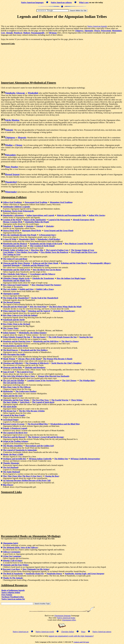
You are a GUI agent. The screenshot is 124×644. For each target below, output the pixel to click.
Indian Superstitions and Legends (40, 215)
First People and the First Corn (84, 252)
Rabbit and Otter (27, 289)
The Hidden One (61, 459)
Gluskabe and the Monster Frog (35, 265)
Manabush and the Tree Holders (34, 350)
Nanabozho (18, 226)
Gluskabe (30, 226)
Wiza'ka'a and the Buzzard (14, 437)
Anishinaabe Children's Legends (16, 207)
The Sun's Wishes (10, 402)
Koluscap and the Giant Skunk (46, 263)
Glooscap (21, 93)
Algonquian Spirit (10, 543)
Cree (3, 33)
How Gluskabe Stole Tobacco (15, 274)
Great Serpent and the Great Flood (58, 231)
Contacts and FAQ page (81, 642)
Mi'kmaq (53, 33)
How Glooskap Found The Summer (46, 285)
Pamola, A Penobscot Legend (15, 428)
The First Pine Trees (40, 400)
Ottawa (97, 31)
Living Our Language (12, 556)
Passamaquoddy (38, 33)
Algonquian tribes (69, 620)
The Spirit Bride (10, 407)
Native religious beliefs (11, 593)
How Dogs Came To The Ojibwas (17, 387)
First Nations (7, 595)
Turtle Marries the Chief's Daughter (66, 363)
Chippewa (79, 31)
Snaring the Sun (86, 337)
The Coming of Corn (12, 254)
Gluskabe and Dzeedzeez (35, 367)
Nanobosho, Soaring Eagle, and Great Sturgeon (84, 574)
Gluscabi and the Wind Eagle (15, 307)
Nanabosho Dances (54, 574)
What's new (84, 2)
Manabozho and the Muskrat (15, 244)
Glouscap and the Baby (13, 367)
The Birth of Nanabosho (13, 574)
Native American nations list (13, 599)
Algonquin (89, 31)
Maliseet (27, 33)
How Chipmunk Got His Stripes (36, 569)
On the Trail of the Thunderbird (44, 298)
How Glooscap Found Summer (16, 285)
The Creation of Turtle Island (42, 246)
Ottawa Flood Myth (11, 231)
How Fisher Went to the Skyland (16, 324)
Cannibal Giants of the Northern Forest (43, 380)
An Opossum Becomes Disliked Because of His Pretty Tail (27, 480)
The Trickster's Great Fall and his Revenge (46, 437)
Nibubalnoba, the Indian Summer (32, 333)
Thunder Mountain (11, 463)
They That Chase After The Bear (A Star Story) (22, 476)
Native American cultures (61, 2)
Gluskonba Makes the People (37, 222)
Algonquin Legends (11, 294)
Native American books (66, 618)
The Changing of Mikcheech (37, 363)
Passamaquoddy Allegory (100, 263)
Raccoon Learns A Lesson (14, 424)
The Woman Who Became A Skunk (58, 359)
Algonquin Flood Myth (31, 231)
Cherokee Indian (68, 632)
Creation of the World (12, 220)
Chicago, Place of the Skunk (29, 359)
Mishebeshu (8, 391)
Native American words (45, 632)
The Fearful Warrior (60, 400)
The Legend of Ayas (25, 372)
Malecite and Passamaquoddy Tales (71, 215)
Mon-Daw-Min (37, 250)
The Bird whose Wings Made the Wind (65, 307)
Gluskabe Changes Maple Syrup (16, 278)
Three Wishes (77, 400)
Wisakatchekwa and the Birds (15, 346)
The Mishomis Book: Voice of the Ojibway (20, 547)
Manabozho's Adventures (13, 215)
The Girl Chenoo (69, 380)
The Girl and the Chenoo (13, 383)
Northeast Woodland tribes (13, 597)
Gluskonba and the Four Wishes (16, 400)
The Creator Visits (11, 328)
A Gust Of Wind (10, 239)
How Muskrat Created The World (79, 244)
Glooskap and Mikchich (13, 363)
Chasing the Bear (52, 476)
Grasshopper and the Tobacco (43, 274)
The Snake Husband (11, 472)
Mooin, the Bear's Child (13, 454)
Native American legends (97, 26)
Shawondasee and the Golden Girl (39, 446)
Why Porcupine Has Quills (14, 354)
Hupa (83, 632)
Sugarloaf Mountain (11, 265)
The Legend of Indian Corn (57, 250)
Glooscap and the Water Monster (17, 263)
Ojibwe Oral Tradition (12, 202)
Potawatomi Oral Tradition (36, 202)
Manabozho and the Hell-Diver (46, 341)
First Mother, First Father (27, 252)
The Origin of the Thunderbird (16, 298)
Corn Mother (8, 252)
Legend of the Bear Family (14, 415)
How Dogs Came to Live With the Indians (20, 315)
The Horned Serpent (11, 302)
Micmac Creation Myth (13, 222)
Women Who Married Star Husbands (53, 376)
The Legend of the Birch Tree (15, 433)
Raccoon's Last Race (11, 569)
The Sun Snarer (39, 337)
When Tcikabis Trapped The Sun (17, 337)
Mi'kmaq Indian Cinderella (40, 459)
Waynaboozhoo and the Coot (15, 246)
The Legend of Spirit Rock (43, 402)
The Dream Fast (10, 411)
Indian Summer (9, 333)
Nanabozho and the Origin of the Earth (46, 244)
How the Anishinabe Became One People (20, 235)
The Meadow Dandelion (13, 446)
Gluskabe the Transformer (43, 278)
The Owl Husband (10, 467)
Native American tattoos (102, 632)
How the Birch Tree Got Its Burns (47, 270)
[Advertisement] (62, 22)
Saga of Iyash (8, 372)
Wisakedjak (33, 93)
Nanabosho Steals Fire (35, 574)
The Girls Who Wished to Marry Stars (19, 376)
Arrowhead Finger (11, 420)
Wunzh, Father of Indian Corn (16, 250)
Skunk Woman (9, 359)
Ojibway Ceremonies (12, 552)
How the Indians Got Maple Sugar (71, 278)
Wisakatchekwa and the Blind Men (65, 424)
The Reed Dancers (10, 350)
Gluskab (40, 226)
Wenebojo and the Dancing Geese (17, 341)
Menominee (117, 31)
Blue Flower (8, 485)
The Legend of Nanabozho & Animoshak (20, 450)
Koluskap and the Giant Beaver (74, 263)
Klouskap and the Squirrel (39, 311)
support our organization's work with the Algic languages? (71, 636)
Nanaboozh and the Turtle (14, 320)
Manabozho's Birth (27, 239)
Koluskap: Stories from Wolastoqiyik (18, 211)
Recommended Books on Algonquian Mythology (31, 536)
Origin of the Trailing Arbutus (15, 441)
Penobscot (18, 33)
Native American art (21, 632)
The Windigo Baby (87, 380)
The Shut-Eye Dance (70, 341)
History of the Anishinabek (35, 220)
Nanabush (7, 226)
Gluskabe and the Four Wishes (16, 565)
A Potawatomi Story (47, 235)
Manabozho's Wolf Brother (49, 239)
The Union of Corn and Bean (15, 259)
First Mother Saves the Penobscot (54, 252)
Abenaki (9, 33)
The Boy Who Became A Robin (32, 411)
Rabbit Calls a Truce (45, 289)
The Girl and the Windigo (14, 380)
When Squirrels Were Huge (14, 311)
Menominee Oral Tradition (61, 202)
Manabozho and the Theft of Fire (17, 270)
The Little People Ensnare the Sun (62, 337)
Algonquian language (62, 616)
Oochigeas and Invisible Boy (15, 459)
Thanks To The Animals (13, 578)
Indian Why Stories (97, 215)
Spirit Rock (25, 402)
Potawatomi (106, 31)
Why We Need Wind (38, 307)
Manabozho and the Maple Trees (16, 281)
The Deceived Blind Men (38, 424)
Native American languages (32, 2)
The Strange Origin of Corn (82, 250)
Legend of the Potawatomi (59, 220)
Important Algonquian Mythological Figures (29, 83)
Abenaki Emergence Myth (84, 220)
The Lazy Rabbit (10, 289)
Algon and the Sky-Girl (13, 396)
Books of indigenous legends (13, 590)
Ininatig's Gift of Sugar (13, 561)
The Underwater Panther (26, 391)
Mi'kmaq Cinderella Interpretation (85, 459)
